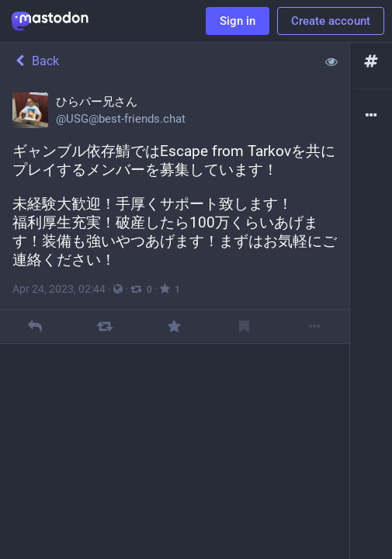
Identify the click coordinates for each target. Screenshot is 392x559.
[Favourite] (174, 326)
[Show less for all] (331, 61)
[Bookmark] (244, 326)
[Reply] (35, 326)
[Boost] (104, 326)
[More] (314, 326)
